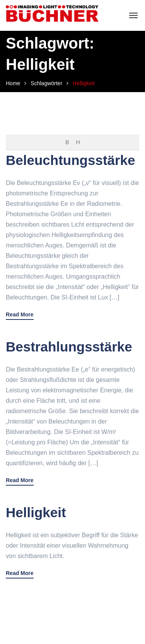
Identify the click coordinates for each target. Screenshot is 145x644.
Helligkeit (36, 512)
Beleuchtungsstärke (71, 160)
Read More (20, 315)
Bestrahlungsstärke (69, 347)
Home (13, 83)
